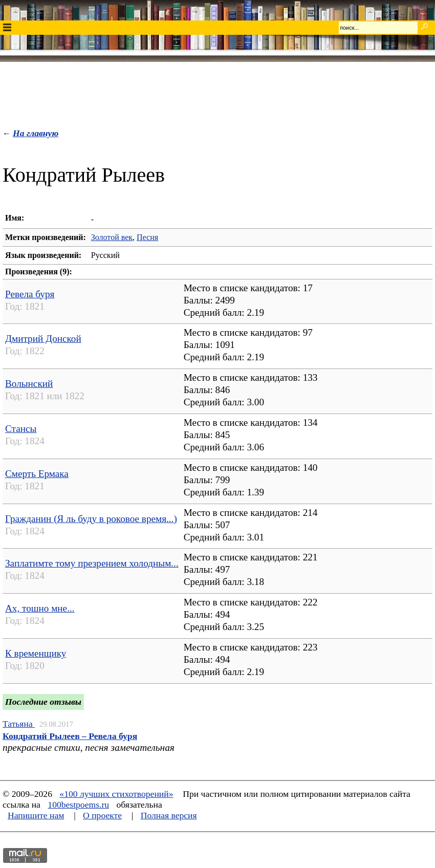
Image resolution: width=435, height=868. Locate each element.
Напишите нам (36, 815)
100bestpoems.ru (78, 805)
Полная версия (169, 815)
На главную (36, 133)
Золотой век (112, 237)
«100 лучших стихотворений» (116, 794)
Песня (147, 237)
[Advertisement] (217, 93)
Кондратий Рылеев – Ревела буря (70, 736)
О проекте (102, 815)
